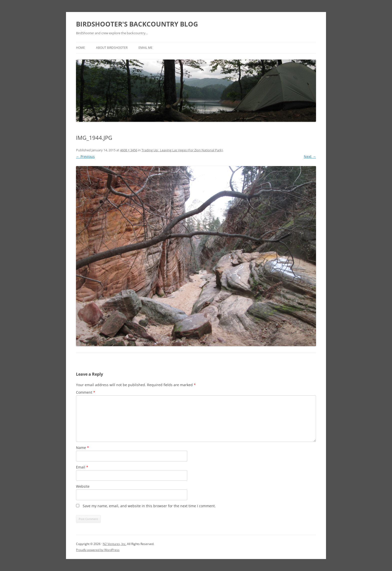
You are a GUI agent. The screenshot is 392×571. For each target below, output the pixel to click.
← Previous (85, 156)
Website (83, 486)
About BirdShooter (112, 48)
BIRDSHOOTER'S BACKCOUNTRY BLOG (137, 24)
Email (82, 467)
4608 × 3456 (129, 150)
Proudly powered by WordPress (98, 550)
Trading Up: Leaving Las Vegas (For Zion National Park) (182, 150)
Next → (310, 156)
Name (82, 448)
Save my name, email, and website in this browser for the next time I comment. (149, 506)
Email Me (145, 48)
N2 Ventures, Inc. (114, 544)
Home (80, 48)
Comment (86, 392)
